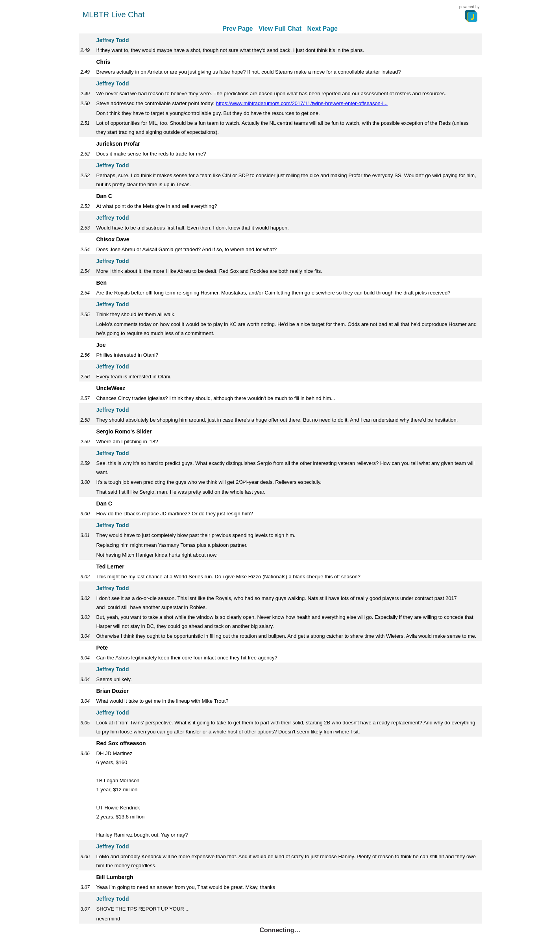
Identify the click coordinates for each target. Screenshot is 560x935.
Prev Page (237, 29)
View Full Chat (280, 29)
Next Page (322, 29)
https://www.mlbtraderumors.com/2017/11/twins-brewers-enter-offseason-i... (302, 103)
